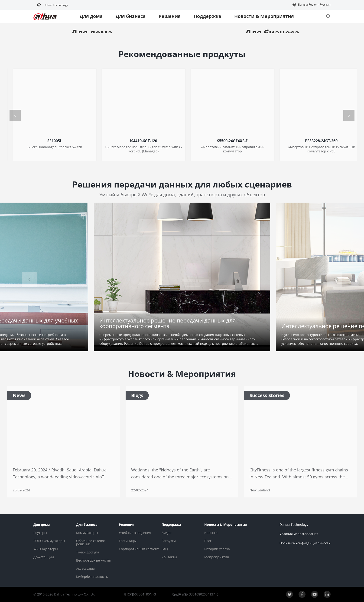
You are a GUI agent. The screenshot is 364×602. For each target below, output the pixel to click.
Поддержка (207, 16)
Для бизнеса (131, 16)
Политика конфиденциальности (305, 543)
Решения (170, 16)
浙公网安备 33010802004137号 (195, 594)
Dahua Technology (52, 5)
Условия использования (299, 534)
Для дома (91, 16)
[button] (312, 5)
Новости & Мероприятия (264, 16)
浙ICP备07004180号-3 (140, 594)
